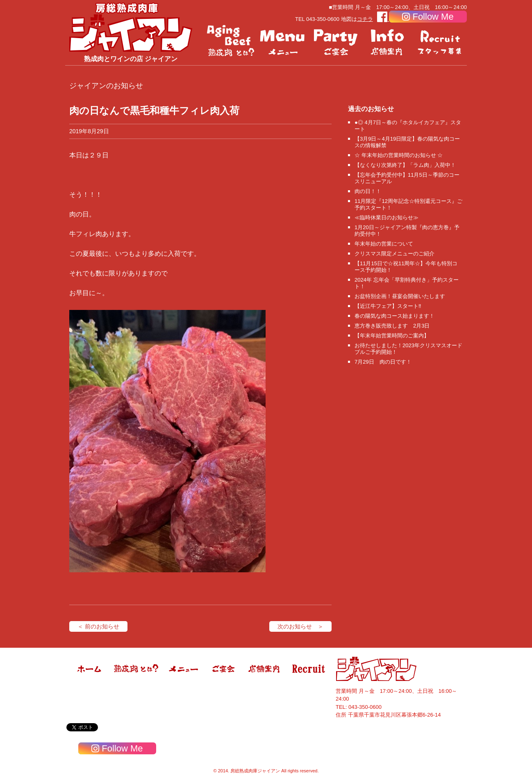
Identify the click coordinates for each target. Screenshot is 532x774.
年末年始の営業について (384, 244)
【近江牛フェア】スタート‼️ (388, 306)
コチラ (365, 19)
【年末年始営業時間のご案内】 (392, 336)
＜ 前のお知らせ (98, 626)
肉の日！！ (368, 191)
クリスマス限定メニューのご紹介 (394, 254)
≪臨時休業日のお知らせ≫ (386, 217)
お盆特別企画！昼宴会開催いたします (400, 296)
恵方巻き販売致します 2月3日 (392, 326)
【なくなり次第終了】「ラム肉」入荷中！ (405, 165)
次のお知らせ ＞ (300, 626)
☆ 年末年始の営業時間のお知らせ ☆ (399, 155)
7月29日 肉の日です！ (383, 362)
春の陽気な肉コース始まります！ (394, 316)
